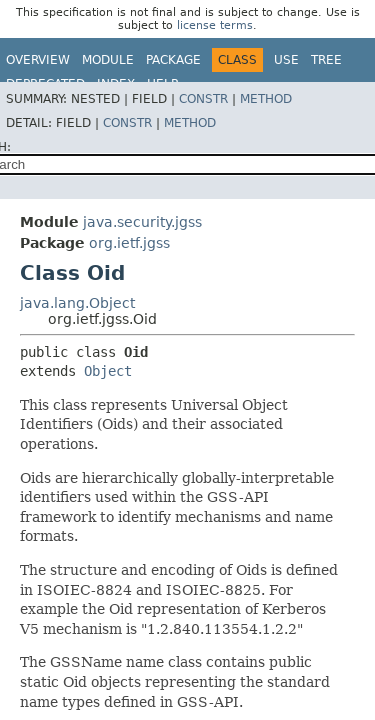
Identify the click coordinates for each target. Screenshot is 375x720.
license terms (215, 25)
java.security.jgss (142, 222)
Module (108, 60)
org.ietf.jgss (129, 243)
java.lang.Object (77, 303)
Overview (38, 60)
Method (266, 99)
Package (173, 60)
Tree (326, 60)
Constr (203, 99)
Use (286, 60)
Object (108, 371)
